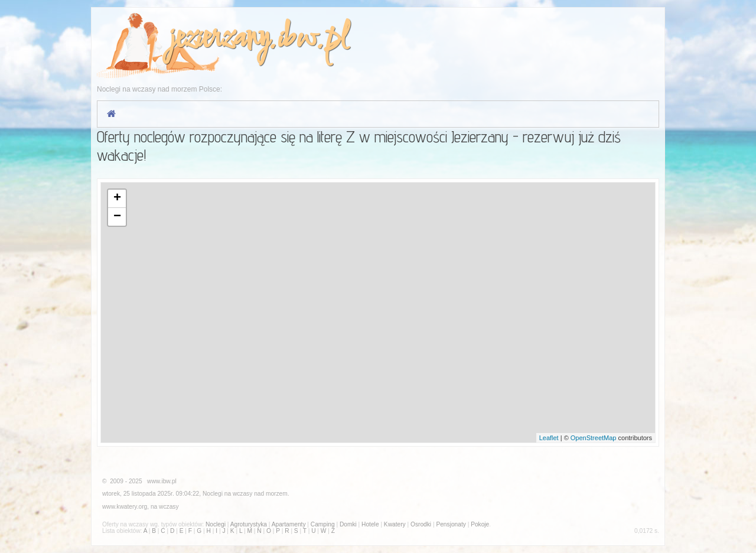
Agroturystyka (249, 524)
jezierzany (218, 39)
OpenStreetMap (594, 438)
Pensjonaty (451, 524)
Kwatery (395, 524)
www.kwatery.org (125, 507)
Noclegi (213, 494)
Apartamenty (289, 524)
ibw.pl (312, 39)
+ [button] (117, 199)
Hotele (370, 524)
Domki (348, 524)
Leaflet (549, 438)
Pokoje (480, 524)
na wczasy (165, 507)
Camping (323, 524)
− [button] (117, 217)
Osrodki (421, 524)
